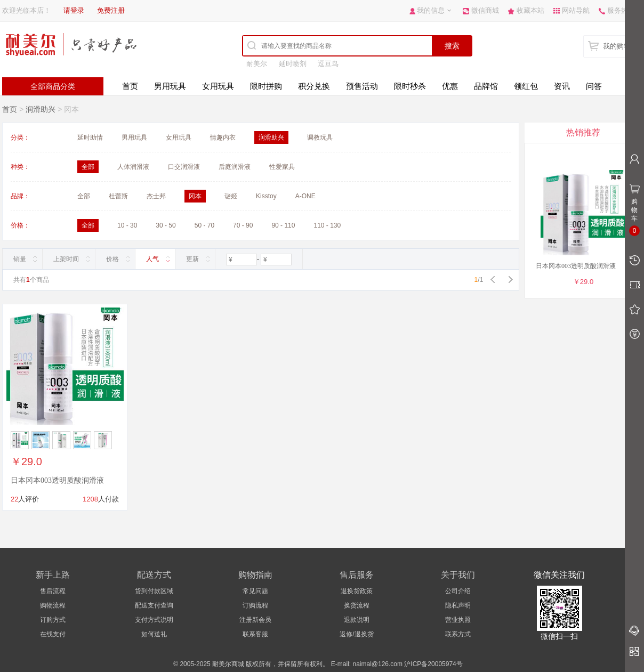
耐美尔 (257, 64)
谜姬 (231, 196)
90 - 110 (283, 225)
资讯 (562, 86)
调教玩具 (320, 137)
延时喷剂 (293, 64)
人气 (152, 259)
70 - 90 (243, 225)
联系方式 (458, 634)
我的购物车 (620, 46)
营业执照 (458, 620)
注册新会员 (255, 620)
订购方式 (53, 620)
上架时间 (66, 259)
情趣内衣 (223, 137)
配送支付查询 (154, 605)
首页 (130, 86)
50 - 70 (204, 225)
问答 (594, 86)
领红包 (526, 86)
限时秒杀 (410, 86)
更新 (192, 259)
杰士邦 (156, 196)
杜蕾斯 (118, 196)
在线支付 (53, 634)
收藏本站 (530, 10)
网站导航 (576, 10)
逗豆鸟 (328, 64)
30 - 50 (166, 225)
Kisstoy (266, 196)
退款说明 (357, 620)
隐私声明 (458, 605)
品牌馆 (486, 86)
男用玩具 (170, 86)
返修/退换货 (356, 634)
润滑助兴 (41, 109)
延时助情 (90, 137)
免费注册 (111, 10)
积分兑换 (314, 86)
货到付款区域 (154, 591)
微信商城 (485, 10)
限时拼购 (266, 86)
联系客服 (255, 634)
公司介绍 (458, 591)
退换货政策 (357, 591)
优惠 (450, 86)
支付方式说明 (154, 620)
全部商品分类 (53, 86)
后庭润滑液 (235, 167)
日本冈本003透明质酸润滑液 (57, 480)
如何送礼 (154, 634)
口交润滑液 (184, 167)
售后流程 (53, 591)
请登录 (74, 10)
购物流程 (53, 605)
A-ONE (305, 196)
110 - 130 (327, 225)
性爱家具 (282, 167)
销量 (20, 259)
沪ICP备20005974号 (433, 664)
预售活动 (362, 86)
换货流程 (357, 605)
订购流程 (255, 605)
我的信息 (431, 10)
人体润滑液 (133, 167)
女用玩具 (218, 86)
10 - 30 (127, 225)
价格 (112, 259)
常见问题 (255, 591)
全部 (84, 196)
